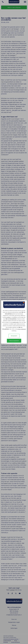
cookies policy (16, 322)
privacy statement (22, 329)
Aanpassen (14, 336)
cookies (8, 317)
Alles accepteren (14, 341)
